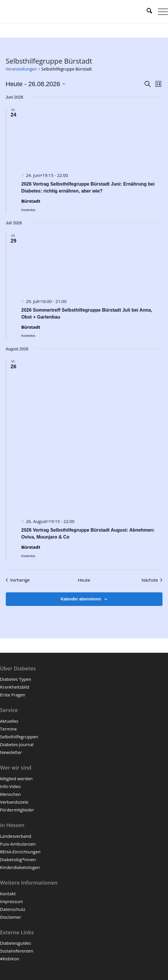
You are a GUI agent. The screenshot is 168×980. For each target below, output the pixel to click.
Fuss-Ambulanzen (18, 844)
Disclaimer (11, 917)
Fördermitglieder (17, 810)
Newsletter (11, 752)
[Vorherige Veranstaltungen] (18, 580)
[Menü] (160, 12)
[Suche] (146, 12)
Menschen (10, 794)
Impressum (11, 901)
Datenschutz (13, 909)
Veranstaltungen (21, 69)
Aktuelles (9, 721)
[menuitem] (146, 12)
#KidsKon (10, 959)
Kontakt (8, 894)
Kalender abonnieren (81, 599)
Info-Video (10, 786)
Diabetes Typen (16, 679)
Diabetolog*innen (18, 859)
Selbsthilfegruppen (19, 737)
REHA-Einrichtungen (20, 852)
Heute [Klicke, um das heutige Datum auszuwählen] (84, 580)
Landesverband (16, 836)
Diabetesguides (15, 943)
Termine (8, 729)
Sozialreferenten (17, 951)
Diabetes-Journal (17, 744)
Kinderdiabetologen (20, 867)
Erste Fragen (13, 695)
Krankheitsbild (15, 687)
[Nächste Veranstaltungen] (152, 580)
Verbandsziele (14, 802)
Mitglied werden (16, 779)
